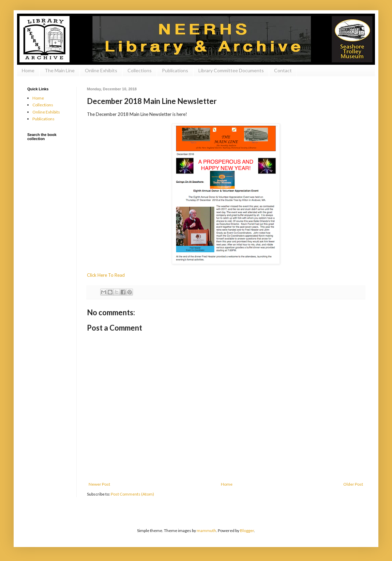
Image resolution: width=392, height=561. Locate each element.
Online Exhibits (101, 70)
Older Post (353, 484)
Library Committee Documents (231, 70)
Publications (175, 70)
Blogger (247, 530)
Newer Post (99, 484)
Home (28, 70)
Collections (140, 70)
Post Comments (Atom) (132, 494)
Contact (283, 70)
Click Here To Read (106, 275)
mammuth (206, 530)
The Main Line (60, 70)
